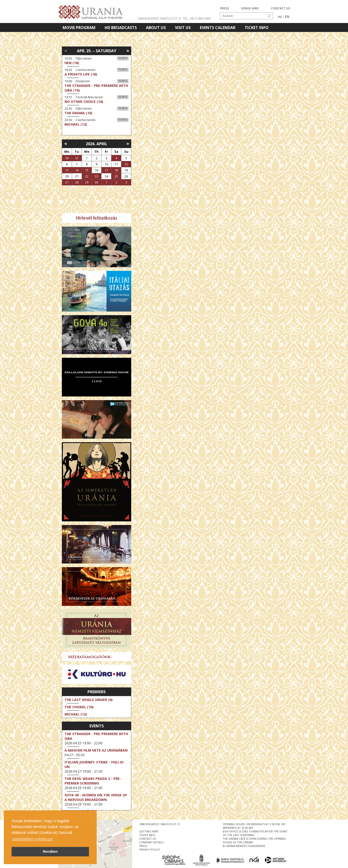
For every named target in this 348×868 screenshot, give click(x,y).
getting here (149, 831)
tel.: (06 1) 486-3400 (197, 19)
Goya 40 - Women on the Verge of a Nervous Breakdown (96, 797)
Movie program (79, 28)
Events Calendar (218, 28)
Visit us (183, 28)
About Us (156, 28)
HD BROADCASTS (121, 28)
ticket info (147, 835)
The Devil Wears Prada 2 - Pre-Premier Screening (93, 781)
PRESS (224, 8)
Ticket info (257, 28)
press (143, 846)
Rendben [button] (50, 852)
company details (151, 842)
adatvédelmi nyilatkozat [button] (32, 839)
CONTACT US (280, 8)
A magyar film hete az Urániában (96, 750)
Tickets (123, 58)
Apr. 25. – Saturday (97, 51)
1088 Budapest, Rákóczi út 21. (160, 19)
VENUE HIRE (250, 8)
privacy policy (150, 849)
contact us (148, 839)
